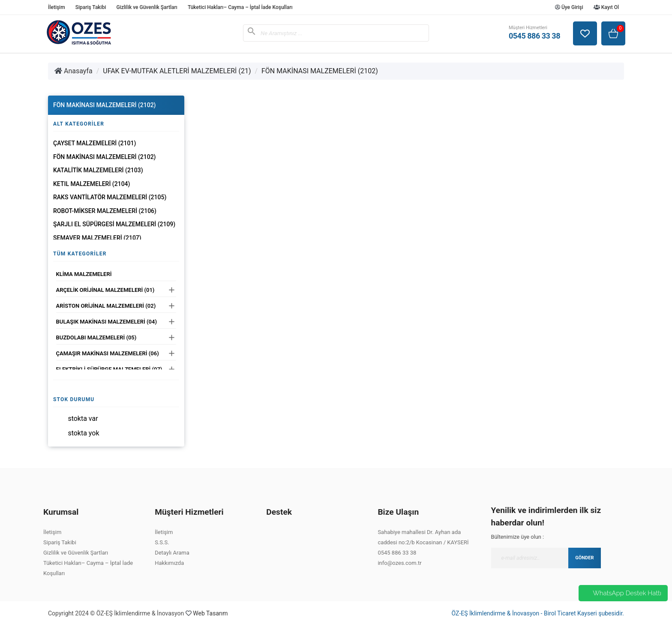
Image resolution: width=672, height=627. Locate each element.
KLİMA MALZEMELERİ (84, 274)
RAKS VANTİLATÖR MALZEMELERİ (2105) (110, 197)
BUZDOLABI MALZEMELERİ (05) (96, 337)
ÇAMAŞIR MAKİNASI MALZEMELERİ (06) (108, 353)
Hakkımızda (169, 563)
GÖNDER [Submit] (584, 558)
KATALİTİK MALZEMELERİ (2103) (98, 170)
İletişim (57, 7)
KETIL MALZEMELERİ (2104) (91, 184)
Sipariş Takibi (91, 7)
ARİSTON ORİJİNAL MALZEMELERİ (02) (106, 306)
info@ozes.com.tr (399, 563)
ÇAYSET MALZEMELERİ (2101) (94, 143)
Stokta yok (83, 433)
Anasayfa (73, 71)
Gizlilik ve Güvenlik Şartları (147, 7)
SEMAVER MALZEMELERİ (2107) (97, 238)
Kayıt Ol (606, 7)
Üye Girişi (569, 7)
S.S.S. (162, 542)
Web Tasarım (210, 613)
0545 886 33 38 (397, 553)
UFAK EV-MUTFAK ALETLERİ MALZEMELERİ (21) (177, 71)
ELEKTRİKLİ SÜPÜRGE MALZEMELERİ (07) (109, 369)
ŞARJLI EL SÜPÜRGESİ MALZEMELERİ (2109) (114, 224)
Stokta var (83, 418)
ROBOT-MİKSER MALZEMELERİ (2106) (105, 211)
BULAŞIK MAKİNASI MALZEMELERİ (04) (106, 322)
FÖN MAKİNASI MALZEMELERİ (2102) (320, 71)
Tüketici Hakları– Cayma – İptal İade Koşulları (240, 7)
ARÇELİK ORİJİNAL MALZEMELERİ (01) (105, 290)
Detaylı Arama (172, 553)
